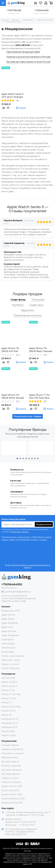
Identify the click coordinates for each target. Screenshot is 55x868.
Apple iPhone (8, 615)
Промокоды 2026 (11, 611)
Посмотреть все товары (28, 416)
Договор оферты (10, 762)
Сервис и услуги (10, 664)
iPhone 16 (6, 715)
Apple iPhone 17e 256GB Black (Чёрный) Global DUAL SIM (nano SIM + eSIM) (41, 350)
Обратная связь (10, 757)
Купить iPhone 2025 (12, 786)
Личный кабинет (10, 745)
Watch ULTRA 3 (10, 682)
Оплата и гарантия (11, 766)
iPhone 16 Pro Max (11, 707)
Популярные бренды (28, 430)
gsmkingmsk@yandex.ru (18, 592)
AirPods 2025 (8, 678)
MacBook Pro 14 (10, 723)
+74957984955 (14, 10)
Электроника (8, 648)
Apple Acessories (10, 635)
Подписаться (44, 524)
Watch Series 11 (9, 686)
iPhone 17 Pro (9, 698)
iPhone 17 (7, 703)
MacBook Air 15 (9, 727)
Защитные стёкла (11, 660)
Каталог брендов (11, 668)
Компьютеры (8, 644)
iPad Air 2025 (8, 731)
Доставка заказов (11, 774)
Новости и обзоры (11, 782)
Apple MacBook (10, 623)
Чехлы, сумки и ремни (13, 656)
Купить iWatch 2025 (12, 794)
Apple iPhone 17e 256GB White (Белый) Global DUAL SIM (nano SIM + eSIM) (14, 397)
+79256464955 (41, 10)
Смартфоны (8, 639)
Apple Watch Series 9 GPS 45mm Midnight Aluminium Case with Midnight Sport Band (12, 96)
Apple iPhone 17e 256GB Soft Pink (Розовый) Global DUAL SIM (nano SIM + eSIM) (14, 350)
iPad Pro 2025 (9, 735)
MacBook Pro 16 (10, 719)
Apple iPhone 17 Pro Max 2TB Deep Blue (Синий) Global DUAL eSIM (40, 397)
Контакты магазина (12, 770)
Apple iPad (7, 627)
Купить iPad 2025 (10, 790)
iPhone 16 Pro (9, 711)
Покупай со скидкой (12, 753)
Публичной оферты (19, 532)
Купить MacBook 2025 (13, 799)
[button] (17, 459)
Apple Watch (8, 619)
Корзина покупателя (12, 749)
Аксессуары (8, 652)
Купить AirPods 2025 (12, 803)
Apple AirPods (9, 631)
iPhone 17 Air (8, 690)
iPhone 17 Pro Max (11, 694)
